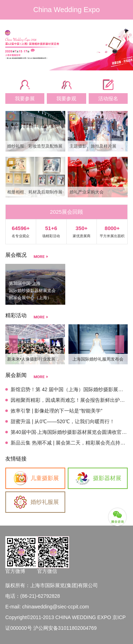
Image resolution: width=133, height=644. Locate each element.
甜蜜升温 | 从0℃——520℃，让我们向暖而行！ (63, 421)
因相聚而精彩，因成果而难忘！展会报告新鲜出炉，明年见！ (69, 400)
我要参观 (66, 99)
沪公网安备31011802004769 (65, 628)
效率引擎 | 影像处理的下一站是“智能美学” (57, 411)
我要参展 (25, 99)
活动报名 (108, 99)
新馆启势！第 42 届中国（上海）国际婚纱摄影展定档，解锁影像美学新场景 (69, 389)
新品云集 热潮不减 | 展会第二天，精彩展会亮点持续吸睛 (69, 443)
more (41, 257)
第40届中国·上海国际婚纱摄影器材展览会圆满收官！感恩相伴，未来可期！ (69, 432)
